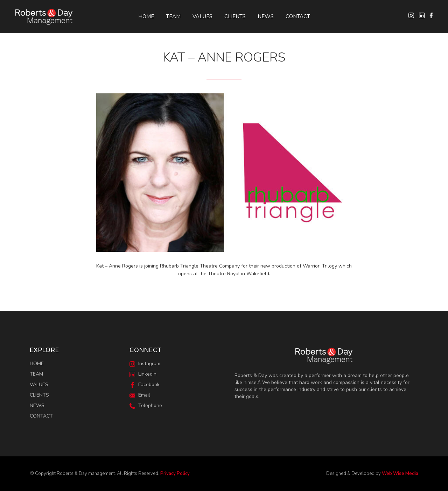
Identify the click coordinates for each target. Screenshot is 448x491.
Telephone (146, 405)
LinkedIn (143, 374)
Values (202, 16)
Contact (298, 16)
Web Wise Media (400, 474)
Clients (235, 16)
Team (173, 16)
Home (146, 16)
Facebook (145, 385)
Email (140, 395)
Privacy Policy (175, 474)
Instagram (145, 364)
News (266, 16)
